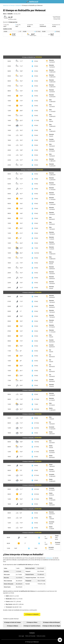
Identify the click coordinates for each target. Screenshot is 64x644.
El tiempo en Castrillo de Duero (32, 626)
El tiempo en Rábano (13, 626)
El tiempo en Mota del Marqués (51, 622)
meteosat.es (49, 558)
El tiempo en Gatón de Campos (13, 622)
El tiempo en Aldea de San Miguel (51, 626)
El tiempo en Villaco (32, 622)
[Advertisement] (32, 46)
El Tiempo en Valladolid (32, 614)
